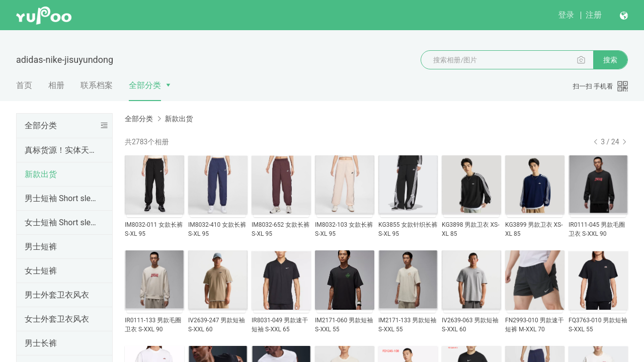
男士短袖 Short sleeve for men (62, 198)
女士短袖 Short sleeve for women (62, 222)
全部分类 (145, 85)
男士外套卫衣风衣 (57, 295)
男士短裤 (41, 247)
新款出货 (41, 174)
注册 (594, 15)
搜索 (610, 60)
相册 (56, 85)
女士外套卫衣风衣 (57, 319)
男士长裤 (41, 343)
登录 (566, 15)
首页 (24, 85)
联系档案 (97, 85)
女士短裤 (41, 271)
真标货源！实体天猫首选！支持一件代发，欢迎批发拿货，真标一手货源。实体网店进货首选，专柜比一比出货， (62, 150)
